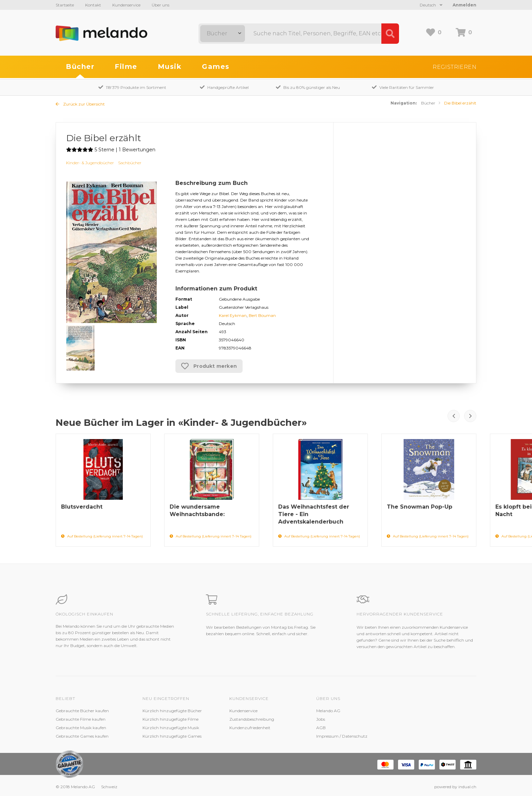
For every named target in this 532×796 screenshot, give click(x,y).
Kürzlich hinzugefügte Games (172, 736)
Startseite (65, 5)
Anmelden (464, 5)
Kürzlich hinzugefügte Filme (170, 719)
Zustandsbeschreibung (252, 719)
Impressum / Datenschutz (342, 736)
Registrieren (454, 67)
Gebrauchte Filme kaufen (81, 719)
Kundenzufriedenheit (250, 728)
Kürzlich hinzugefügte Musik (171, 728)
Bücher (80, 67)
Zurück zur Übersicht (80, 104)
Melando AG (328, 711)
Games (216, 67)
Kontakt (93, 5)
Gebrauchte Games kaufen (82, 736)
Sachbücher (130, 163)
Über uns (160, 5)
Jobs (321, 719)
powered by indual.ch (455, 787)
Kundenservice (126, 5)
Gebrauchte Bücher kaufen (82, 711)
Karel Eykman (233, 315)
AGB (321, 728)
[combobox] (223, 34)
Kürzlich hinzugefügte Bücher (172, 711)
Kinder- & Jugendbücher (90, 163)
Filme (126, 67)
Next (470, 416)
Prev (454, 416)
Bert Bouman (262, 315)
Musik (170, 67)
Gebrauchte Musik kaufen (81, 728)
